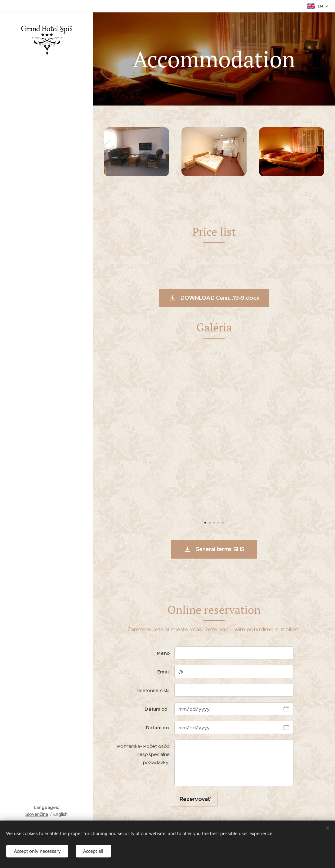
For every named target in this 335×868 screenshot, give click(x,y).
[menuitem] (47, 443)
